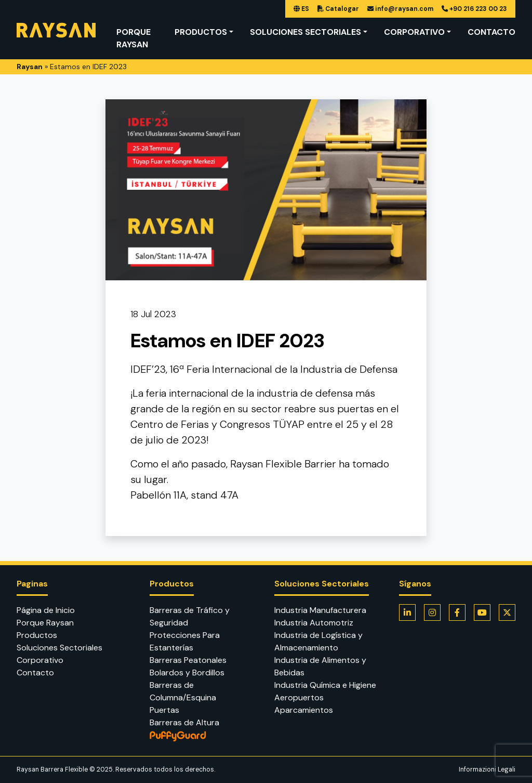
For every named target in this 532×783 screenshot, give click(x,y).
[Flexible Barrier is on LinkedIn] (407, 612)
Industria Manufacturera (320, 610)
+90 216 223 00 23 (474, 9)
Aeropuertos (299, 697)
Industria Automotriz (314, 623)
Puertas (164, 710)
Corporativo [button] (414, 32)
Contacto (491, 32)
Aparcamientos (304, 710)
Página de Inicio (46, 610)
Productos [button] (201, 32)
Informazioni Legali (487, 769)
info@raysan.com (400, 9)
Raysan (30, 67)
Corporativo (40, 660)
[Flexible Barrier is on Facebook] (457, 612)
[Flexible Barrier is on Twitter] (507, 612)
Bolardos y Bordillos (187, 673)
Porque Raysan (134, 38)
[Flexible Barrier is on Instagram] (432, 612)
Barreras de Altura (184, 722)
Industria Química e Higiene (325, 685)
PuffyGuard (204, 736)
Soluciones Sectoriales (59, 648)
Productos (37, 635)
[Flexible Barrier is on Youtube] (482, 612)
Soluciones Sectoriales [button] (305, 32)
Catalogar (338, 9)
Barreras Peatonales (188, 660)
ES (301, 9)
